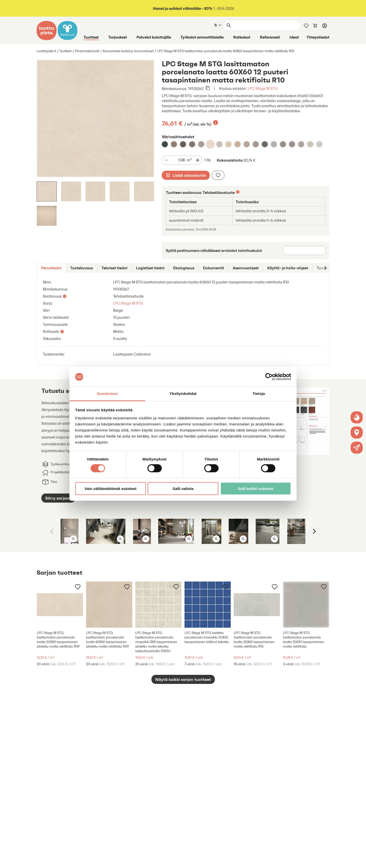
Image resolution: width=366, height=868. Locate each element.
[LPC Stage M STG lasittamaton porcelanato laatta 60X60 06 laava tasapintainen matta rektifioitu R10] (165, 144)
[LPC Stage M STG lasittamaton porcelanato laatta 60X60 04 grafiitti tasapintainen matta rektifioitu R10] (192, 144)
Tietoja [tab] (259, 394)
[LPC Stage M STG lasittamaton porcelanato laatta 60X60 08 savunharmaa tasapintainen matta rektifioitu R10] (174, 144)
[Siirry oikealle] (325, 268)
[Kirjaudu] (325, 25)
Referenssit (270, 37)
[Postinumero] (304, 250)
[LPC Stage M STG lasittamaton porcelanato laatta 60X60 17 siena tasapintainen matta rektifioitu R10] (238, 144)
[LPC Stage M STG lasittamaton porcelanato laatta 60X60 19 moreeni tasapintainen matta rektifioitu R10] (256, 144)
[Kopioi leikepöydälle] (208, 89)
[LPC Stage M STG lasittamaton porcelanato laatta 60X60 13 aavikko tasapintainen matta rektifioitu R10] (228, 144)
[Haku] (266, 25)
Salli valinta (183, 488)
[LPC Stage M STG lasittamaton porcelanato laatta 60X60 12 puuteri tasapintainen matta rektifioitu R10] (210, 144)
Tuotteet (91, 37)
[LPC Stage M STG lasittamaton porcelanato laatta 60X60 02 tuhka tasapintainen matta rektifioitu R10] (274, 144)
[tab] (51, 268)
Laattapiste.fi (46, 51)
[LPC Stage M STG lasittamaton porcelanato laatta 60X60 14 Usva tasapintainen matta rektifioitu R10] (310, 144)
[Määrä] (178, 160)
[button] (357, 448)
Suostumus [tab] (107, 394)
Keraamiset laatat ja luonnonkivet (128, 51)
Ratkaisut (242, 37)
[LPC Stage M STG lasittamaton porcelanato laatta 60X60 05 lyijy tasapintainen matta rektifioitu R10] (265, 144)
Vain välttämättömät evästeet (111, 488)
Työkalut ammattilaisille (202, 37)
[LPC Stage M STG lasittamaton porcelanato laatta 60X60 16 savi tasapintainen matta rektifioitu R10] (219, 144)
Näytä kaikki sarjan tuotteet (183, 679)
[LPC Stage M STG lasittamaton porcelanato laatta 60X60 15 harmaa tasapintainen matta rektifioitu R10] (301, 144)
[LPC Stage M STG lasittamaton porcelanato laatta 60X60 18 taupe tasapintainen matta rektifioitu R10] (247, 144)
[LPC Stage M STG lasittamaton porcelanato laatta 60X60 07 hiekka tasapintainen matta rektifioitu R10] (201, 144)
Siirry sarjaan (58, 498)
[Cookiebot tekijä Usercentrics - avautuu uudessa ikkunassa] (269, 377)
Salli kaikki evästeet (256, 488)
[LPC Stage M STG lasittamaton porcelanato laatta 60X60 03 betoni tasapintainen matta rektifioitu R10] (283, 144)
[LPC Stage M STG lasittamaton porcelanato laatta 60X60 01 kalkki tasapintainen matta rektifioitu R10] (319, 144)
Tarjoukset (118, 37)
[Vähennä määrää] (166, 160)
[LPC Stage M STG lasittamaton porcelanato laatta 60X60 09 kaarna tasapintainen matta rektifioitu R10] (183, 144)
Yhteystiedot (318, 37)
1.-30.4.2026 (193, 8)
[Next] (314, 531)
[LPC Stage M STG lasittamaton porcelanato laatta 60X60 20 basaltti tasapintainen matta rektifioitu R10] (292, 144)
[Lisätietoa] (216, 123)
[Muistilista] (306, 25)
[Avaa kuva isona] (73, 539)
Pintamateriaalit (87, 51)
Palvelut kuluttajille (154, 37)
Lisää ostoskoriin (186, 175)
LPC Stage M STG (263, 88)
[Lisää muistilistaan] (218, 175)
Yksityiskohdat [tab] (183, 394)
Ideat (294, 37)
